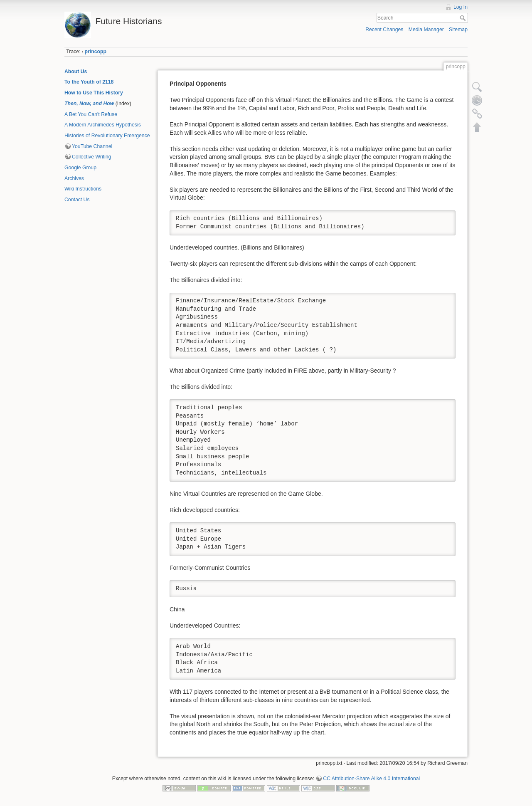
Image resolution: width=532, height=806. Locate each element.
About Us (76, 72)
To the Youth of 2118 (89, 82)
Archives (74, 178)
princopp (96, 52)
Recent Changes (384, 30)
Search (464, 18)
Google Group (80, 168)
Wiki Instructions (83, 189)
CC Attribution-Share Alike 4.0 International (371, 779)
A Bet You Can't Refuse (91, 114)
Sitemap (458, 30)
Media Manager (426, 30)
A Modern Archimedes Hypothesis (103, 125)
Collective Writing (91, 157)
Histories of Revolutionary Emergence (107, 136)
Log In (461, 7)
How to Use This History (94, 93)
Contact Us (77, 200)
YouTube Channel (92, 146)
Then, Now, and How (89, 104)
